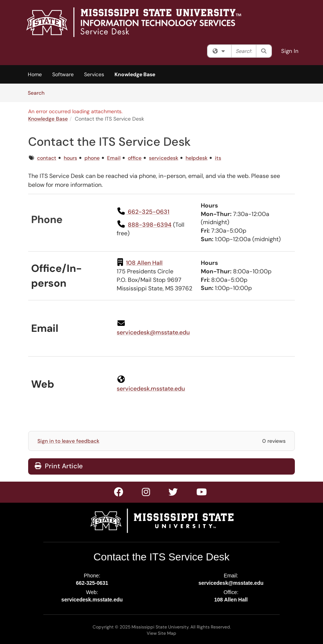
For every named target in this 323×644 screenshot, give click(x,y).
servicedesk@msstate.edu (153, 332)
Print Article (59, 466)
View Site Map (161, 633)
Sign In (290, 51)
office (135, 158)
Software (63, 74)
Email (114, 158)
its (218, 158)
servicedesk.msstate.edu (92, 600)
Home (35, 74)
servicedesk (164, 158)
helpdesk (197, 158)
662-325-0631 (92, 583)
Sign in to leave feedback (68, 441)
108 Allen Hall (231, 600)
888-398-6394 (150, 225)
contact (47, 158)
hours (70, 158)
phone (92, 158)
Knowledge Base (135, 74)
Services (94, 74)
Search (39, 92)
